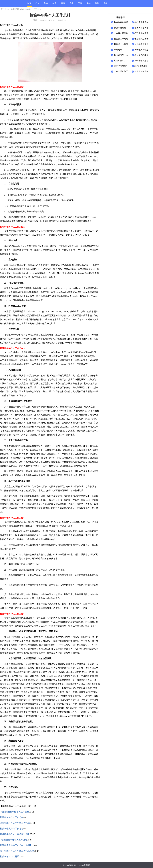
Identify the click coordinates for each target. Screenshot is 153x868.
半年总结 (89, 4)
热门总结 (29, 5)
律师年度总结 (120, 28)
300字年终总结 (141, 66)
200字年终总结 (121, 66)
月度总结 (63, 4)
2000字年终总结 (141, 61)
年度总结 (54, 4)
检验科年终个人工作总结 (12, 817)
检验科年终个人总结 (10, 856)
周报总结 (71, 4)
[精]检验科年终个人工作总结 (14, 840)
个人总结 (37, 4)
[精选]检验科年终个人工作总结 (15, 812)
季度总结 (80, 4)
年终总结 (46, 4)
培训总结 (97, 4)
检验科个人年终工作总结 (12, 829)
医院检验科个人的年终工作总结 (15, 823)
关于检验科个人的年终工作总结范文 (17, 851)
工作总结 (5, 9)
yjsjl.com (81, 865)
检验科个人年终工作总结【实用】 (16, 845)
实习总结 (106, 4)
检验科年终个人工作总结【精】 (15, 834)
